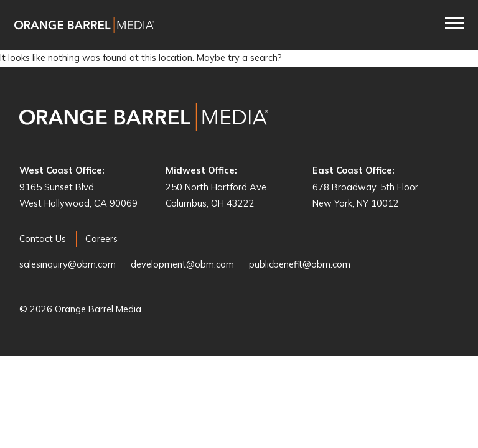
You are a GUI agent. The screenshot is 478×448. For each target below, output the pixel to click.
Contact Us (43, 239)
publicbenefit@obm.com (300, 264)
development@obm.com (182, 264)
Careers (101, 239)
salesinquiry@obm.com (68, 264)
